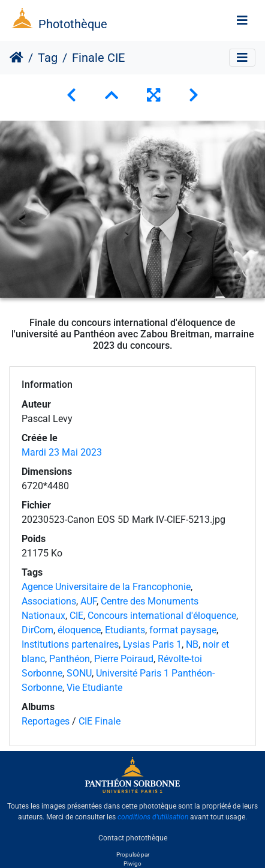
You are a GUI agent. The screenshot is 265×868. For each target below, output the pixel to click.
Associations (49, 601)
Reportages (46, 721)
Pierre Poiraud (124, 659)
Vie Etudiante (94, 688)
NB (192, 644)
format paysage (183, 630)
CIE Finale (100, 721)
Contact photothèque (133, 837)
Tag (48, 58)
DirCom (37, 630)
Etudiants (125, 630)
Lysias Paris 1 (152, 644)
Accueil (16, 58)
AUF (88, 601)
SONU (79, 673)
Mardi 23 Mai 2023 (62, 452)
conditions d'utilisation (153, 817)
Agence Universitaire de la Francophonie (106, 587)
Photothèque (73, 24)
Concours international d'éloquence (162, 616)
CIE (76, 616)
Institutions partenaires (70, 644)
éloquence (79, 630)
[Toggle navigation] (242, 20)
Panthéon (70, 659)
